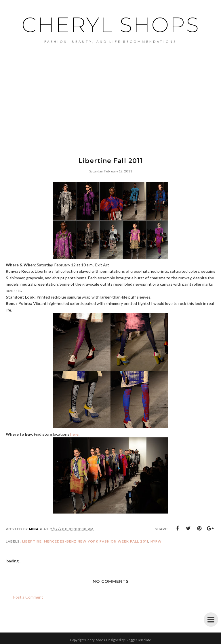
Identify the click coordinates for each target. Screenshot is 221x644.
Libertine (32, 541)
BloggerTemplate (138, 640)
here (74, 434)
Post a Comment (28, 597)
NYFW (156, 541)
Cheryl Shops (111, 25)
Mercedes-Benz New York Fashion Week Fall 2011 (96, 541)
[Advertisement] (110, 109)
